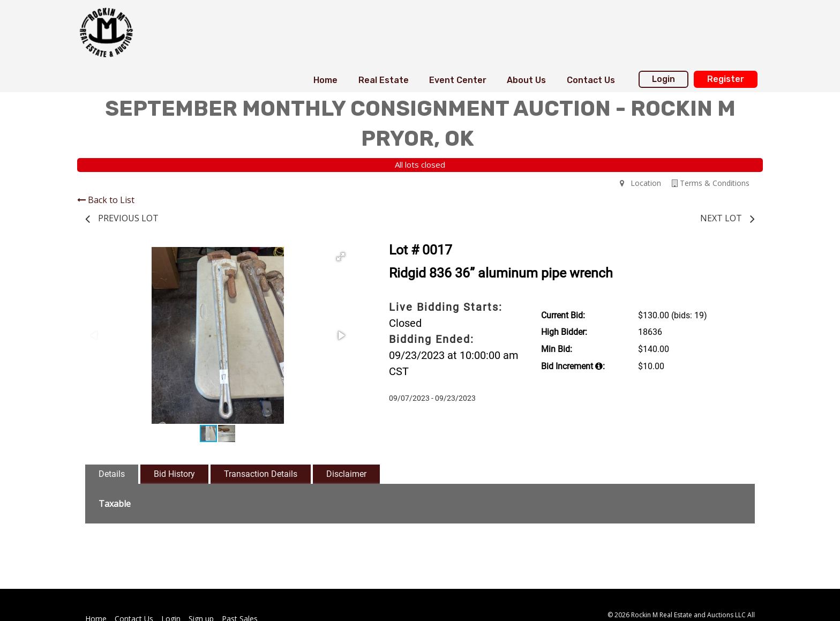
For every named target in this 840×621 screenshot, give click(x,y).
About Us (526, 80)
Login (663, 79)
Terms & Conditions (711, 183)
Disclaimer (346, 474)
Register (726, 79)
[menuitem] (325, 80)
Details (112, 474)
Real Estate (384, 80)
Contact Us (591, 80)
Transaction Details (261, 474)
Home (325, 80)
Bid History (174, 474)
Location (640, 183)
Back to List (106, 200)
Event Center (458, 80)
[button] (341, 257)
